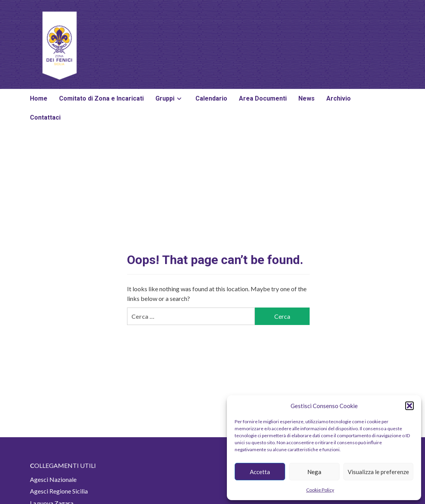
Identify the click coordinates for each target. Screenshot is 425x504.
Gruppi (170, 98)
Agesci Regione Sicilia (59, 491)
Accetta (260, 472)
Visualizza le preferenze (378, 472)
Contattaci (45, 117)
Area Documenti (263, 98)
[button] (409, 406)
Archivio (339, 98)
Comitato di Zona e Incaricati (101, 98)
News (307, 98)
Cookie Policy (320, 490)
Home (39, 98)
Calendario (211, 98)
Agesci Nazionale (53, 479)
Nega (314, 472)
